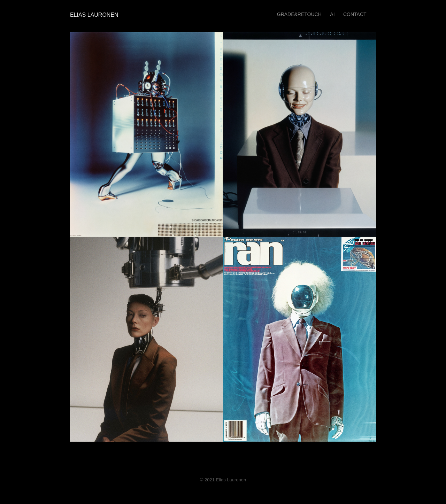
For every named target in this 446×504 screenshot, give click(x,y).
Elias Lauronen (93, 15)
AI (332, 14)
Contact (355, 14)
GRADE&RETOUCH (299, 14)
